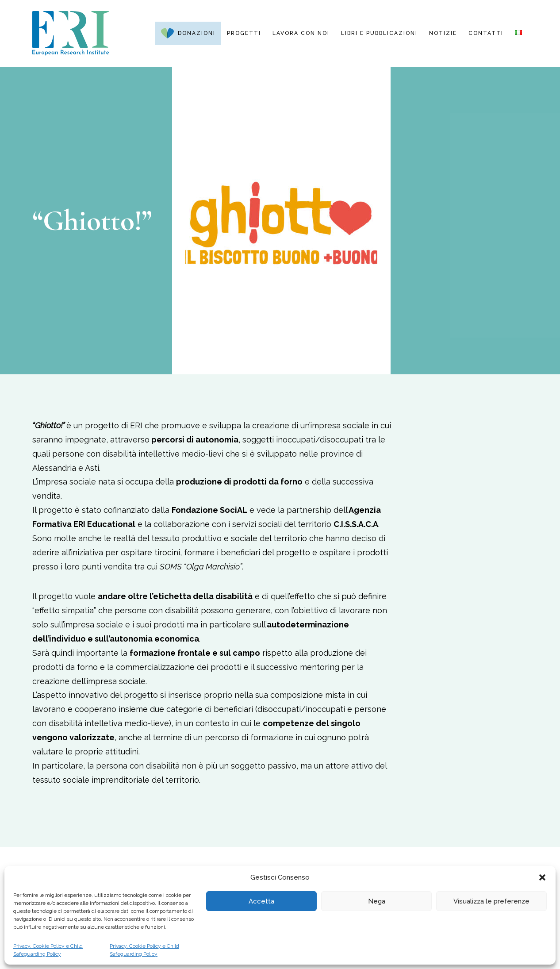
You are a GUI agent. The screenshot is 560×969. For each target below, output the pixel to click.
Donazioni (197, 33)
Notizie (443, 33)
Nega (377, 901)
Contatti (486, 33)
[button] (542, 877)
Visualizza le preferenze (491, 901)
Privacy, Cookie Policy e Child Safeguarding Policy (48, 950)
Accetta (261, 901)
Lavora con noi (301, 33)
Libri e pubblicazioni (379, 33)
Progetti (244, 33)
